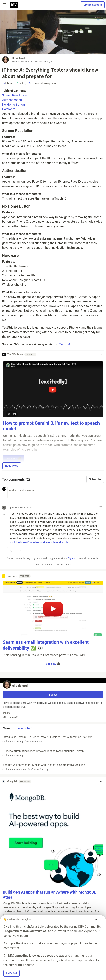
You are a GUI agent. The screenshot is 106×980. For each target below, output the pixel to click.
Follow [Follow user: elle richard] (53, 695)
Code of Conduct (44, 565)
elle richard (18, 58)
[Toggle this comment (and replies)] (4, 514)
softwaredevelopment (43, 84)
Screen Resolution (14, 95)
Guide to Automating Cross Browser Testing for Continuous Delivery (53, 753)
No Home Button (13, 104)
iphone (8, 84)
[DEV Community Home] (14, 5)
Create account (93, 5)
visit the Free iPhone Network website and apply (39, 542)
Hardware (9, 109)
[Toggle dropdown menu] (101, 355)
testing (21, 84)
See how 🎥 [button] (53, 664)
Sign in (72, 558)
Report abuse (64, 565)
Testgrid (64, 344)
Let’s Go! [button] (11, 973)
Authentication (12, 100)
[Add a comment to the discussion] (56, 492)
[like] (12, 551)
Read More (12, 466)
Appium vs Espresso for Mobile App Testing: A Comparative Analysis (53, 767)
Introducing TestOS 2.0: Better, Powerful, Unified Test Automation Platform (53, 739)
